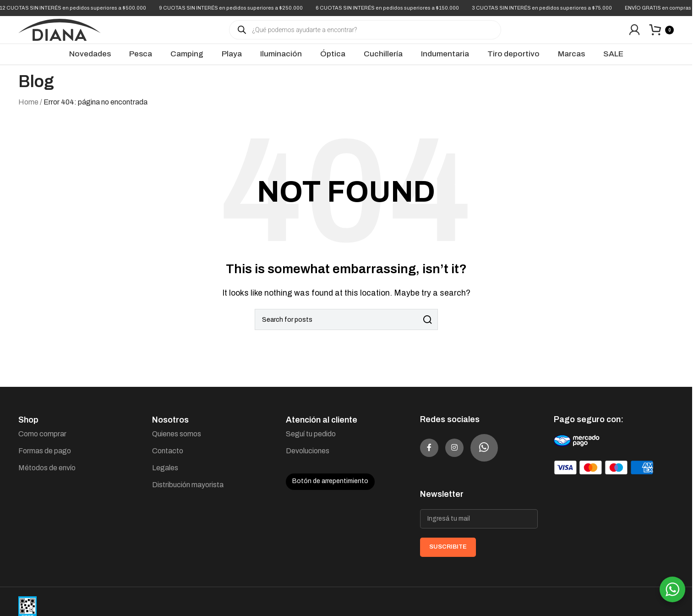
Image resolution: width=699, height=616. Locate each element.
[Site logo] (60, 34)
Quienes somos (177, 443)
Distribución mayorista (188, 494)
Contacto (168, 460)
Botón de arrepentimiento (330, 490)
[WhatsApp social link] (502, 457)
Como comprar (42, 443)
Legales (165, 477)
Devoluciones (308, 460)
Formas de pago (45, 460)
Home (28, 111)
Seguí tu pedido (311, 443)
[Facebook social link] (434, 457)
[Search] (346, 329)
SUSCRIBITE (448, 556)
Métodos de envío (47, 477)
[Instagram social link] (468, 457)
